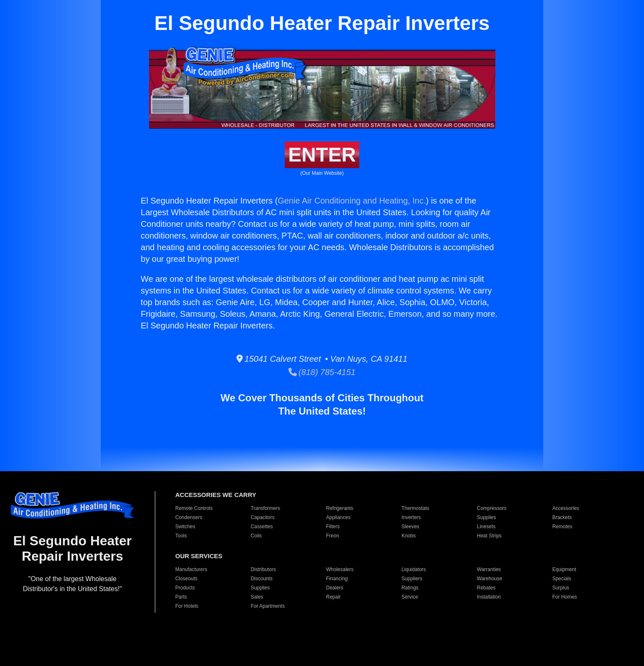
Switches (185, 527)
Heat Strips (489, 536)
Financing (337, 579)
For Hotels (187, 606)
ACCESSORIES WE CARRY (216, 495)
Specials (562, 579)
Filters (333, 527)
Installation (489, 597)
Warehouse (490, 579)
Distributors (263, 569)
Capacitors (262, 517)
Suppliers (412, 579)
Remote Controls (194, 508)
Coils (256, 536)
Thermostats (415, 508)
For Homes (565, 597)
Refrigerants (339, 508)
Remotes (562, 527)
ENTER (322, 155)
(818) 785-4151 (322, 372)
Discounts (262, 579)
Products (185, 588)
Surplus (561, 588)
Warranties (489, 569)
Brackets (562, 517)
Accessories (566, 508)
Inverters (411, 517)
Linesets (486, 527)
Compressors (492, 508)
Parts (181, 597)
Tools (181, 536)
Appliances (338, 517)
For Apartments (268, 606)
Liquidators (414, 569)
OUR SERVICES (199, 556)
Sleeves (410, 527)
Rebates (486, 588)
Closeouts (186, 579)
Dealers (334, 588)
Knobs (408, 536)
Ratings (410, 588)
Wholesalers (340, 569)
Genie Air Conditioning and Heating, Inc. (352, 201)
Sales (257, 597)
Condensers (189, 517)
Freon (332, 536)
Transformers (265, 508)
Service (410, 597)
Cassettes (262, 527)
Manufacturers (191, 569)
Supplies (487, 517)
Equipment (564, 569)
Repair (333, 597)
